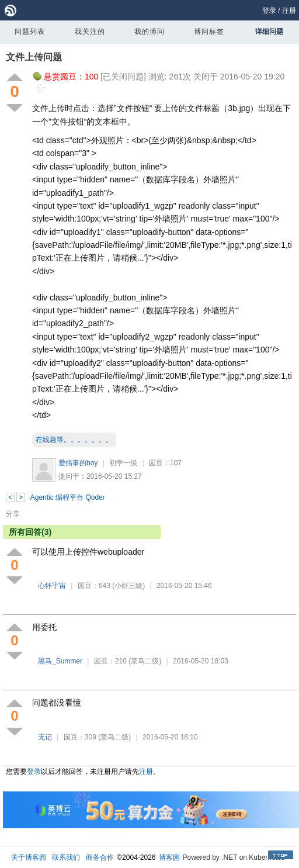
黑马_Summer (60, 661)
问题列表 (30, 32)
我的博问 (149, 32)
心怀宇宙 (52, 586)
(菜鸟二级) (145, 661)
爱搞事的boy (78, 463)
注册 (289, 11)
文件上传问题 (34, 57)
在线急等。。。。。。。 (74, 440)
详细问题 (269, 32)
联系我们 (66, 857)
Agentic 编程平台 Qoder (68, 497)
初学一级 (123, 463)
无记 (45, 737)
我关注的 (90, 32)
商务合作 (100, 857)
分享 (13, 514)
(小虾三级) (128, 586)
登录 (269, 11)
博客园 (169, 857)
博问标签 (209, 32)
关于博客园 (29, 857)
